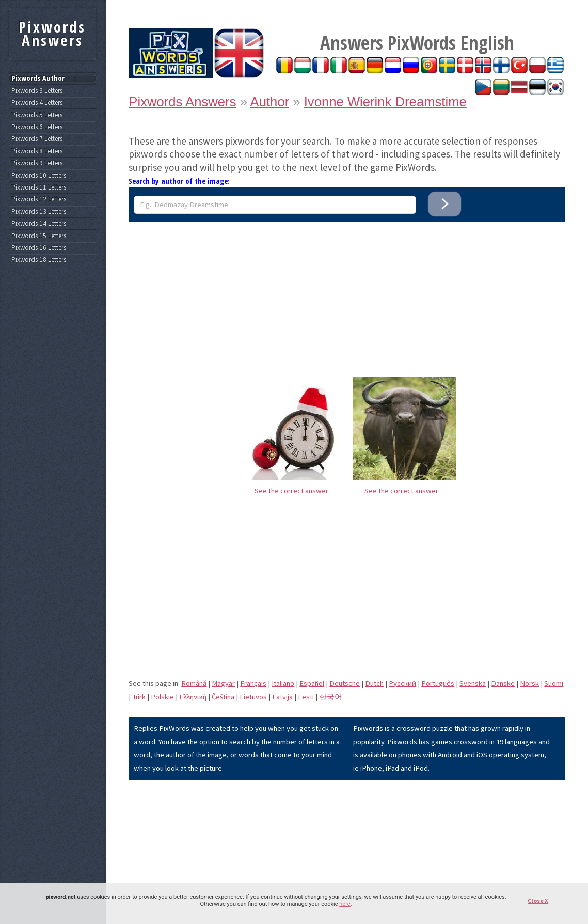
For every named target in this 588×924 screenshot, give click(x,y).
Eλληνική (193, 697)
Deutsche (345, 683)
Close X (538, 900)
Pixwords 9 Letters (37, 163)
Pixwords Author (38, 79)
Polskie (162, 697)
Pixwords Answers (182, 102)
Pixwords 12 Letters (39, 199)
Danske (503, 683)
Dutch (374, 683)
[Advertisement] (347, 294)
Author (270, 102)
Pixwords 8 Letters (37, 151)
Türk (139, 697)
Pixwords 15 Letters (39, 236)
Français (253, 683)
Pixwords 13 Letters (39, 212)
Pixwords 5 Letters (37, 115)
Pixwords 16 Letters (39, 248)
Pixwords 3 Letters (37, 91)
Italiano (283, 683)
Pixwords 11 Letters (39, 187)
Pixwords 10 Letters (39, 176)
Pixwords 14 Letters (39, 224)
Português (438, 683)
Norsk (529, 683)
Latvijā (282, 697)
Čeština (223, 697)
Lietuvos (253, 697)
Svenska (473, 683)
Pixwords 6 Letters (37, 127)
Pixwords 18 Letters (39, 260)
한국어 (331, 697)
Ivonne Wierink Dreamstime (385, 102)
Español (312, 683)
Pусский (402, 683)
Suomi (554, 683)
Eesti (306, 697)
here (345, 904)
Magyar (223, 683)
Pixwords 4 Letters (37, 103)
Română (194, 683)
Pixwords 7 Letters (37, 139)
